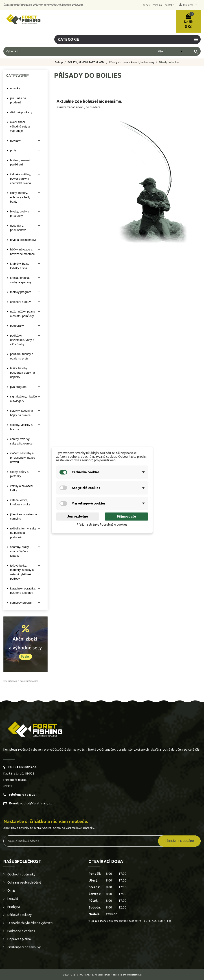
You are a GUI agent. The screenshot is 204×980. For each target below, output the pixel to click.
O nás (11, 891)
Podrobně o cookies (21, 931)
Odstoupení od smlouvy (24, 947)
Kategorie (68, 39)
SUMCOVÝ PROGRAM (22, 603)
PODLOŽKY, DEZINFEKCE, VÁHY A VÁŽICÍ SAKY (22, 340)
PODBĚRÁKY (17, 326)
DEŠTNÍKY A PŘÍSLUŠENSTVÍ (18, 228)
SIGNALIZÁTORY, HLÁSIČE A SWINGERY (23, 399)
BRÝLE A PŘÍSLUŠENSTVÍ (23, 240)
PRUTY (13, 150)
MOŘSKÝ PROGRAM (21, 292)
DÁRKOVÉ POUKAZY (21, 112)
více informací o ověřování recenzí (21, 681)
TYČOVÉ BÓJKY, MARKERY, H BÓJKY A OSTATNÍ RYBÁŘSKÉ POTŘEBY (22, 572)
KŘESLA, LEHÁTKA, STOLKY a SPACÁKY (21, 280)
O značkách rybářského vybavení (30, 923)
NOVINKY (15, 88)
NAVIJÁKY (15, 141)
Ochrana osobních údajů (24, 882)
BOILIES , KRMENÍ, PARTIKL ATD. (20, 162)
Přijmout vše (126, 517)
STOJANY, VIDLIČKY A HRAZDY (21, 427)
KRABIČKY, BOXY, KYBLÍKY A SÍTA (20, 266)
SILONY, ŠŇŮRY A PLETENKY (19, 474)
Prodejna (13, 907)
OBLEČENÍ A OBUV (20, 302)
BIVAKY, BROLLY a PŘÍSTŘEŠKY (20, 214)
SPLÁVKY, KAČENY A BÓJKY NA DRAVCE (22, 413)
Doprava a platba (19, 939)
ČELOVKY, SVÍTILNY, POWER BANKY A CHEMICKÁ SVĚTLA (20, 179)
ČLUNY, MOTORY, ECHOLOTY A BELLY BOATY (20, 197)
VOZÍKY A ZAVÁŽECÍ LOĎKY (22, 488)
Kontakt (12, 899)
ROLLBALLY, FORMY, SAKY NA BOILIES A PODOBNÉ (23, 533)
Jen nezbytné (78, 517)
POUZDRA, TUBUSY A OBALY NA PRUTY (22, 356)
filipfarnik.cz (135, 975)
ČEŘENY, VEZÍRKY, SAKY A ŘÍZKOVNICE (21, 441)
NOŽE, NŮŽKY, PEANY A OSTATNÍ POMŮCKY (23, 314)
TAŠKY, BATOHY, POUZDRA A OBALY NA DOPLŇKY (23, 373)
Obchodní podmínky (21, 874)
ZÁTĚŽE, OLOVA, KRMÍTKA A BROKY (20, 502)
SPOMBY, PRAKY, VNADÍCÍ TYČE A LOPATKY (20, 551)
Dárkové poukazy (19, 915)
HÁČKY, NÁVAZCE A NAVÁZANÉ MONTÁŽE (22, 252)
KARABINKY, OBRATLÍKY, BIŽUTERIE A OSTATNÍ (23, 591)
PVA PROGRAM (18, 387)
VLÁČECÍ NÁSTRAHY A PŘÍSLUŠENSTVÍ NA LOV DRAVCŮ (23, 458)
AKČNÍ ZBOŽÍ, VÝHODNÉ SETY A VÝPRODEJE (20, 126)
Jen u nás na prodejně (18, 100)
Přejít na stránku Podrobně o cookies (102, 525)
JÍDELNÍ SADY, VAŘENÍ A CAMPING (23, 517)
